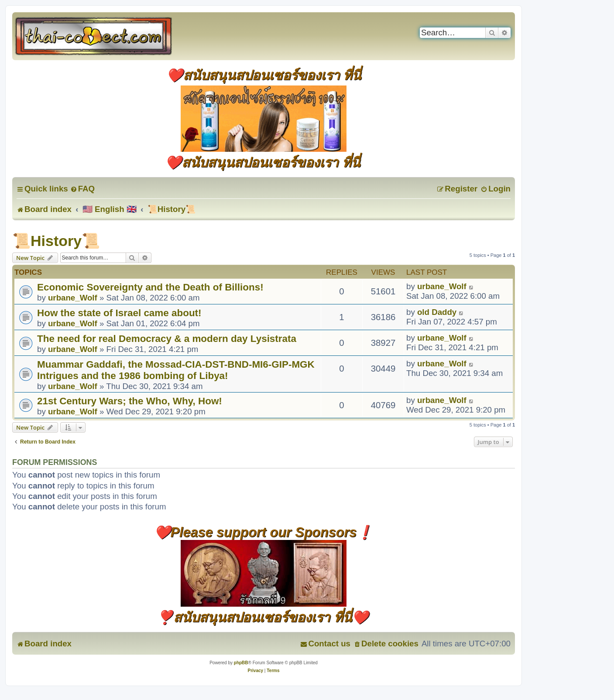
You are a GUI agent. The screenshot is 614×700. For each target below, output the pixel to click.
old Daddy (437, 312)
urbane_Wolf (73, 298)
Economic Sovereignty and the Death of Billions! (150, 287)
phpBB (241, 663)
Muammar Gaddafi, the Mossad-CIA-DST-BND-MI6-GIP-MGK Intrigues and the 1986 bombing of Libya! (176, 370)
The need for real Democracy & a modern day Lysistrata (167, 339)
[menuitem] (82, 189)
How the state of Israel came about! (119, 313)
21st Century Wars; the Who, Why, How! (130, 401)
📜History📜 (56, 241)
